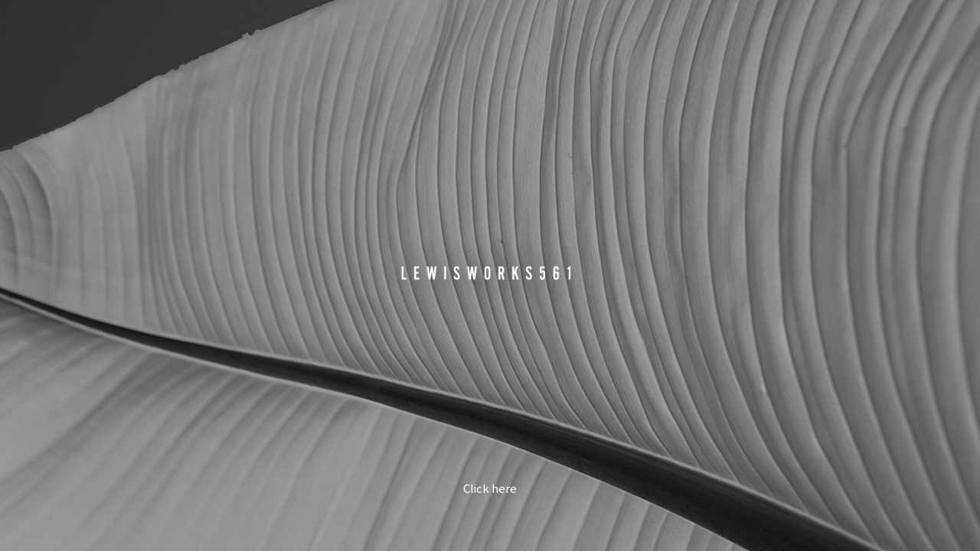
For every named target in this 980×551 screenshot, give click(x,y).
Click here (490, 489)
